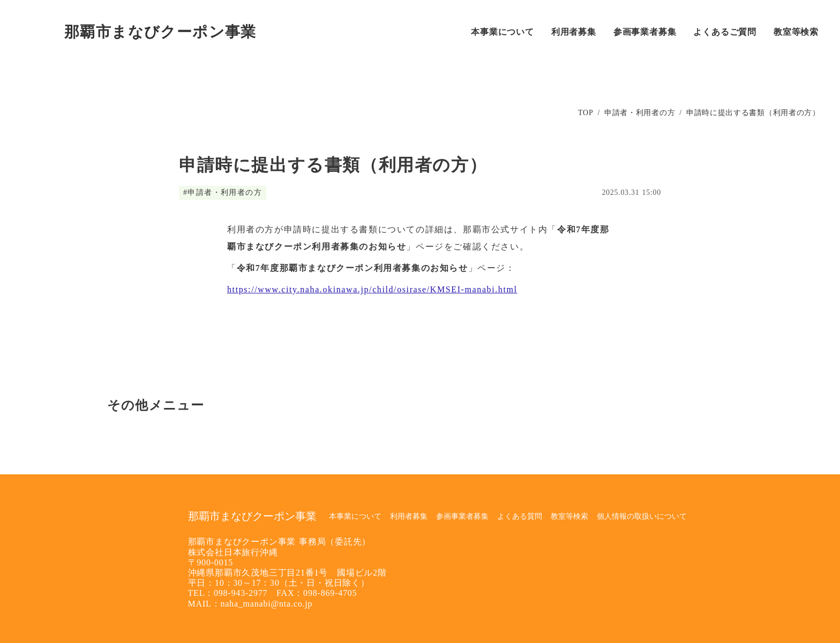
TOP (586, 113)
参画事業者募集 (462, 516)
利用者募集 (409, 516)
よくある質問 (520, 516)
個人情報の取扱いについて (642, 516)
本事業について (355, 516)
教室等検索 (569, 516)
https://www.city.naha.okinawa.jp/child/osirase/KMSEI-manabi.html (372, 289)
